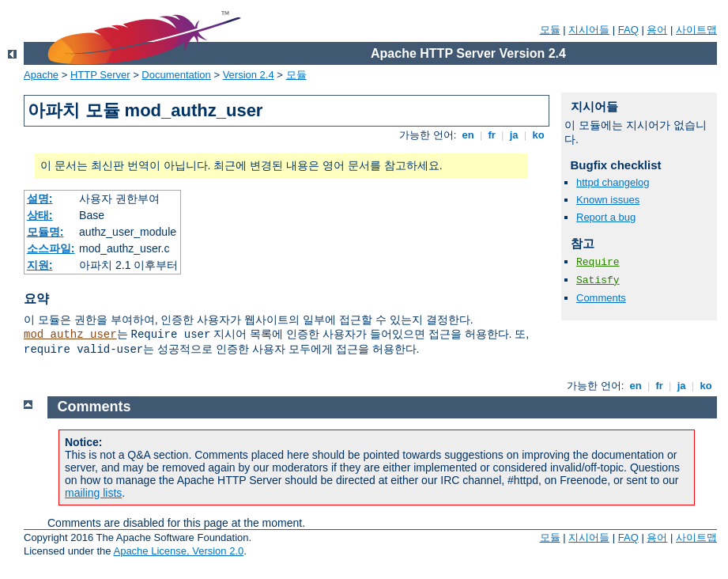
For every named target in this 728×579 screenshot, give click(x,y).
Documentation (176, 75)
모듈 (550, 30)
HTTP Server (100, 75)
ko (538, 135)
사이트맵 (696, 30)
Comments (601, 298)
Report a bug (606, 217)
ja (514, 135)
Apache (41, 75)
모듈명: (45, 232)
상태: (40, 215)
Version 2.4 (249, 75)
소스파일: (51, 248)
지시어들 (589, 30)
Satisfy (598, 280)
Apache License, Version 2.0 (178, 551)
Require (598, 262)
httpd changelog (613, 182)
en (468, 135)
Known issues (608, 200)
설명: (40, 199)
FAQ (628, 30)
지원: (40, 265)
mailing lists (93, 493)
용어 (657, 30)
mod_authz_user (70, 335)
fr (492, 135)
